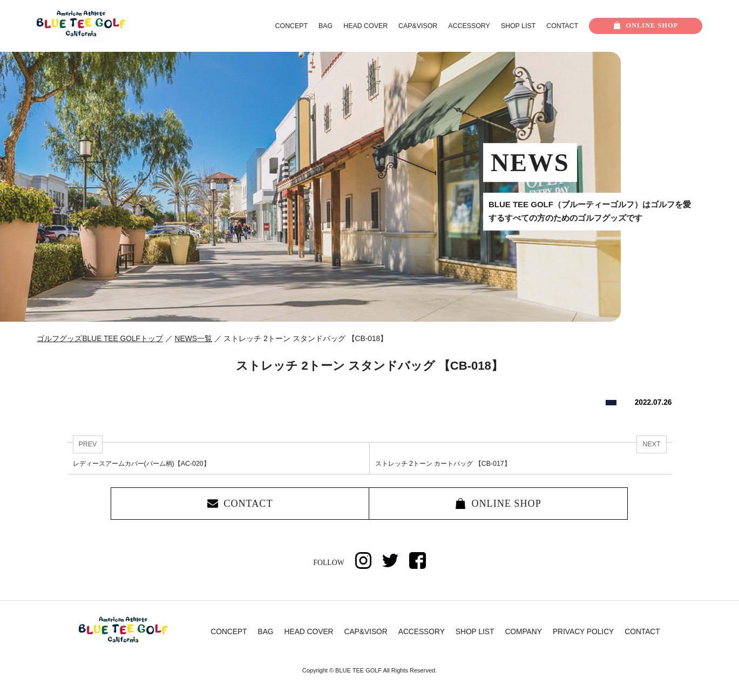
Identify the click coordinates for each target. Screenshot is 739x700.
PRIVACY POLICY (583, 633)
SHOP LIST (518, 26)
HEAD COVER (365, 26)
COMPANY (523, 633)
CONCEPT (292, 26)
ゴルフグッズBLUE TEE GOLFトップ (100, 339)
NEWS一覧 (194, 339)
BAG (326, 26)
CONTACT (562, 26)
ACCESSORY (469, 26)
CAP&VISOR (418, 26)
